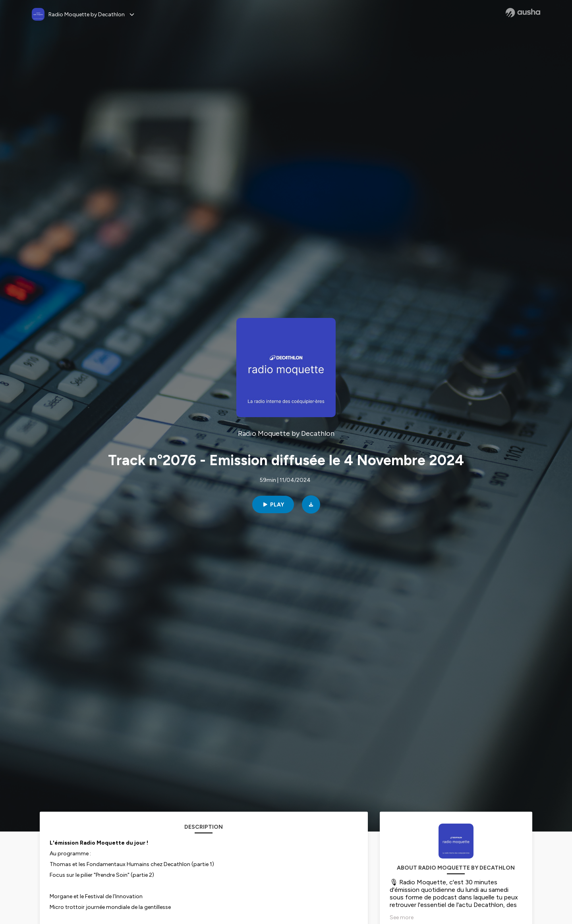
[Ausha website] (523, 13)
